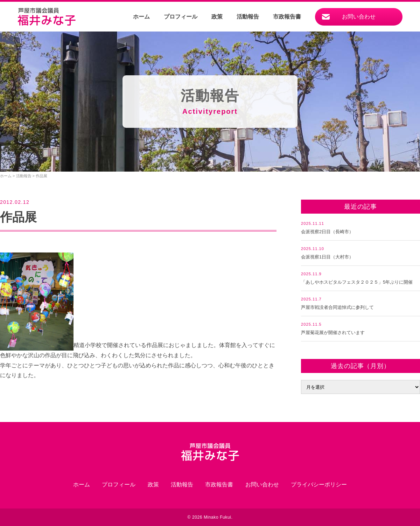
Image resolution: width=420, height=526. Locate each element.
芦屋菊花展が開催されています (333, 333)
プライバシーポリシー (319, 485)
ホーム (141, 17)
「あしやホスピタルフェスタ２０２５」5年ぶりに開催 (357, 282)
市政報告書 (287, 17)
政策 (217, 17)
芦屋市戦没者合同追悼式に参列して (337, 307)
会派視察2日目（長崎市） (327, 232)
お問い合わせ (359, 17)
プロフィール (181, 17)
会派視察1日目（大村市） (327, 257)
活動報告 (248, 17)
